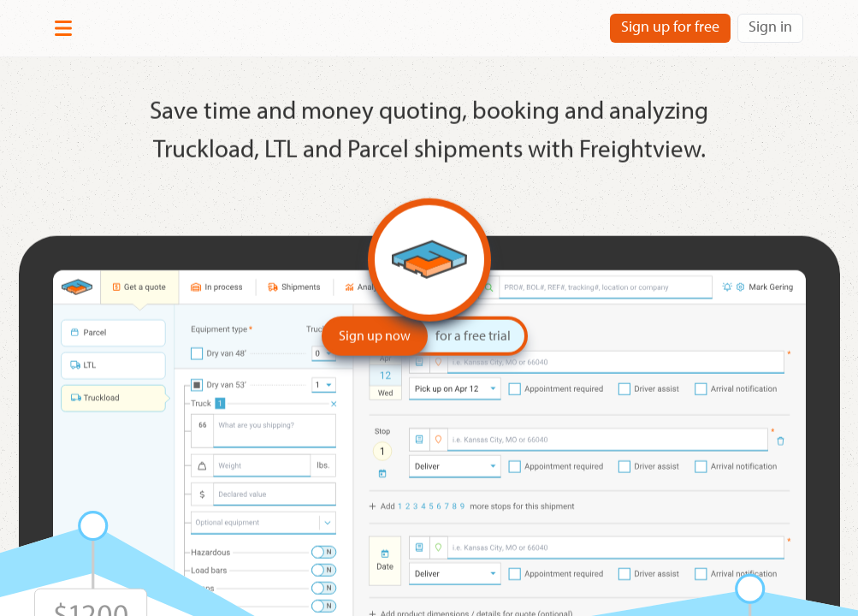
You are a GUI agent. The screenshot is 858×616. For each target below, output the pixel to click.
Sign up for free (670, 26)
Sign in (770, 26)
